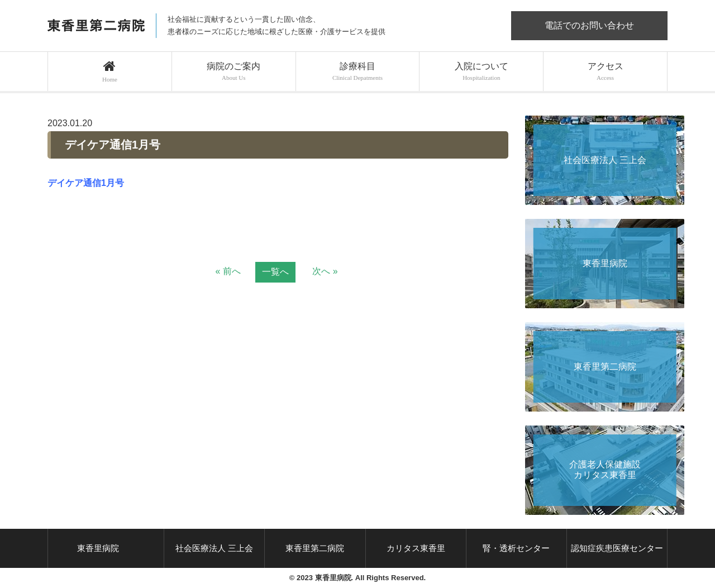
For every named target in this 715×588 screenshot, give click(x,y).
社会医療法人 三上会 (214, 548)
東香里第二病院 (315, 548)
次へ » (325, 271)
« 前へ (228, 271)
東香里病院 (98, 548)
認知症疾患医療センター (617, 548)
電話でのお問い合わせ (589, 25)
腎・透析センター (516, 548)
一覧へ (275, 272)
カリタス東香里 (416, 548)
